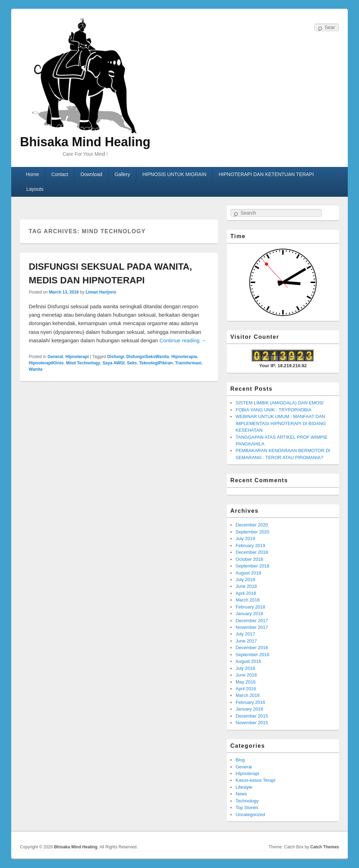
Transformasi (188, 363)
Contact (60, 174)
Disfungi (116, 357)
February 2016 (250, 702)
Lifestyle (244, 787)
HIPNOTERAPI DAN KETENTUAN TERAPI (266, 174)
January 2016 (249, 709)
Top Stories (247, 808)
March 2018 (248, 600)
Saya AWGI (113, 363)
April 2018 (246, 593)
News (241, 794)
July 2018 (245, 580)
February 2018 (250, 607)
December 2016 (252, 648)
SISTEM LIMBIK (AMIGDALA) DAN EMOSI (280, 403)
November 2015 (252, 723)
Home (32, 174)
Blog (240, 760)
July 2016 (245, 668)
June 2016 (246, 675)
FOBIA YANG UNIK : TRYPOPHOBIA (274, 410)
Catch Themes (325, 847)
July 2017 (245, 634)
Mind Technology (83, 363)
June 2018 (246, 586)
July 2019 (245, 539)
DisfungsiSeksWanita (148, 357)
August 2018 (248, 573)
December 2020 (252, 525)
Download (91, 174)
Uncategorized (250, 815)
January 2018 (249, 614)
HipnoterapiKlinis (46, 363)
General (55, 357)
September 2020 (252, 532)
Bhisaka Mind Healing (85, 142)
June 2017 (246, 641)
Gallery (122, 174)
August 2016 (248, 661)
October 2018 (249, 559)
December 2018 (252, 552)
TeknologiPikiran (156, 363)
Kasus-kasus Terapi (255, 780)
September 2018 (252, 566)
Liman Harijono (101, 292)
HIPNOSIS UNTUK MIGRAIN (174, 174)
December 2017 (252, 621)
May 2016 (246, 682)
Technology (247, 801)
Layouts (35, 189)
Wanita (36, 369)
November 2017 (252, 627)
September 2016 (252, 655)
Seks (132, 363)
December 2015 (252, 716)
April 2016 (246, 689)
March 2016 (248, 695)
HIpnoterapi (77, 357)
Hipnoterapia (184, 357)
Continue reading (183, 340)
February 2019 (250, 546)
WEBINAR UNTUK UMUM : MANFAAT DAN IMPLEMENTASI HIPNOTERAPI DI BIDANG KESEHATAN (281, 423)
